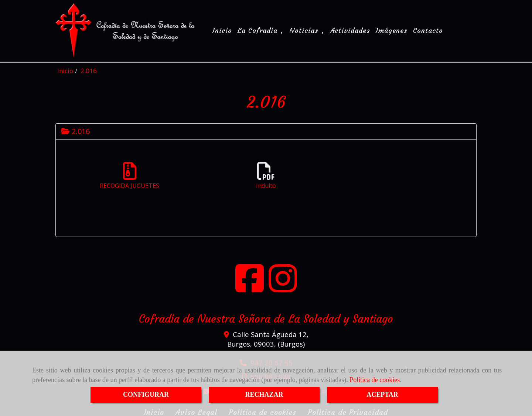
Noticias (307, 30)
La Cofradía (261, 30)
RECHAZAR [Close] (264, 395)
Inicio (222, 30)
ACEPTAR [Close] (382, 395)
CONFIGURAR (146, 395)
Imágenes (392, 30)
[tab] (266, 130)
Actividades (350, 30)
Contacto (428, 30)
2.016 (76, 129)
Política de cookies (375, 380)
